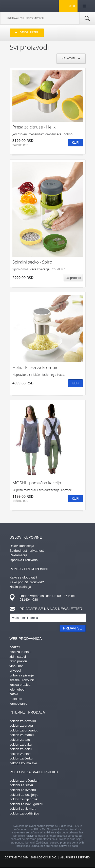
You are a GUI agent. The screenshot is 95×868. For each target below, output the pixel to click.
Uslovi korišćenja (22, 546)
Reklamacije (19, 555)
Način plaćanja (20, 587)
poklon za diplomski (24, 799)
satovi (14, 694)
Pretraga (87, 18)
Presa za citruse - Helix (34, 127)
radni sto (16, 699)
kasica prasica (20, 685)
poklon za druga (21, 726)
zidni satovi (18, 657)
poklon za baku (21, 744)
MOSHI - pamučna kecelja (37, 483)
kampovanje (18, 704)
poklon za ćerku (21, 758)
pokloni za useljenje (24, 795)
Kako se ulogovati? (24, 577)
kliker (18, 6)
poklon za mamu (22, 735)
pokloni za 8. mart (23, 809)
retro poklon (18, 661)
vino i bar (16, 666)
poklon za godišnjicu (24, 813)
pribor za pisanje (22, 675)
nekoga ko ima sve (23, 763)
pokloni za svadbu (23, 790)
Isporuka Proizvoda (24, 560)
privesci (15, 670)
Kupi (75, 142)
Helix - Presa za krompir (35, 367)
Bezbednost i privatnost (27, 551)
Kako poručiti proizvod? (27, 582)
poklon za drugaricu (24, 730)
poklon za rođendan (24, 781)
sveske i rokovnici (23, 680)
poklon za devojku (23, 721)
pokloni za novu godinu (26, 804)
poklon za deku (21, 749)
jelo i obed (17, 689)
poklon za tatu (20, 740)
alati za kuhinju (21, 652)
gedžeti (15, 647)
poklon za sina (20, 754)
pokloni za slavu (21, 785)
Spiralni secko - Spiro (32, 262)
